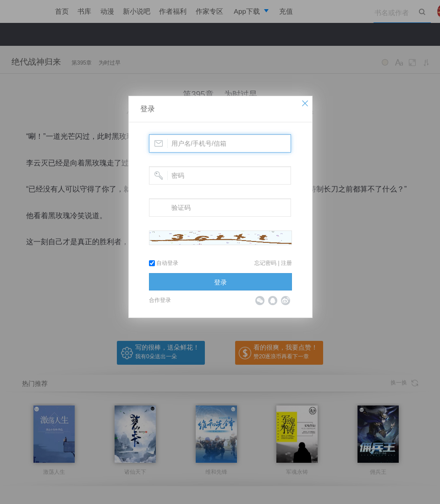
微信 (260, 301)
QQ (273, 301)
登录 (148, 109)
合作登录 (160, 300)
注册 (286, 263)
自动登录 (164, 263)
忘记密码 (265, 263)
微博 (286, 301)
